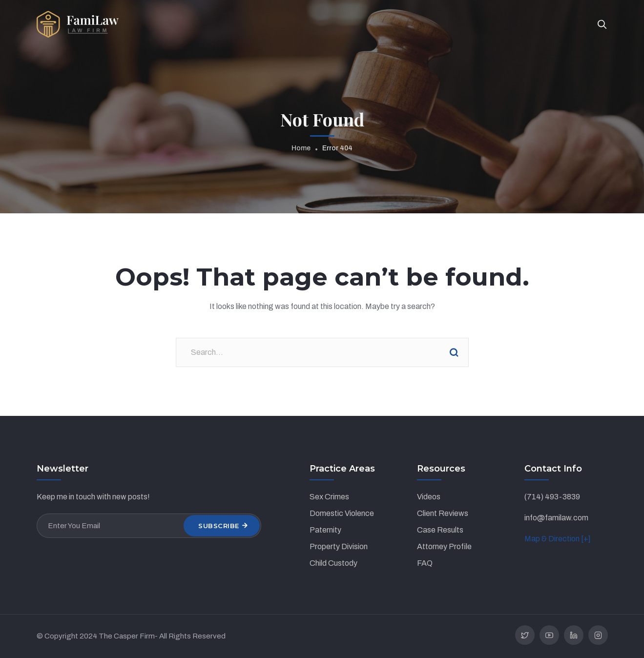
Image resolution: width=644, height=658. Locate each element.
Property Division (339, 546)
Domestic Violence (342, 513)
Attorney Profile (444, 546)
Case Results (440, 530)
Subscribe (219, 526)
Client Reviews (443, 513)
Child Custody (333, 563)
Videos (429, 497)
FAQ (425, 563)
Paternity (325, 530)
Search (454, 352)
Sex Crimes (329, 497)
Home (301, 148)
